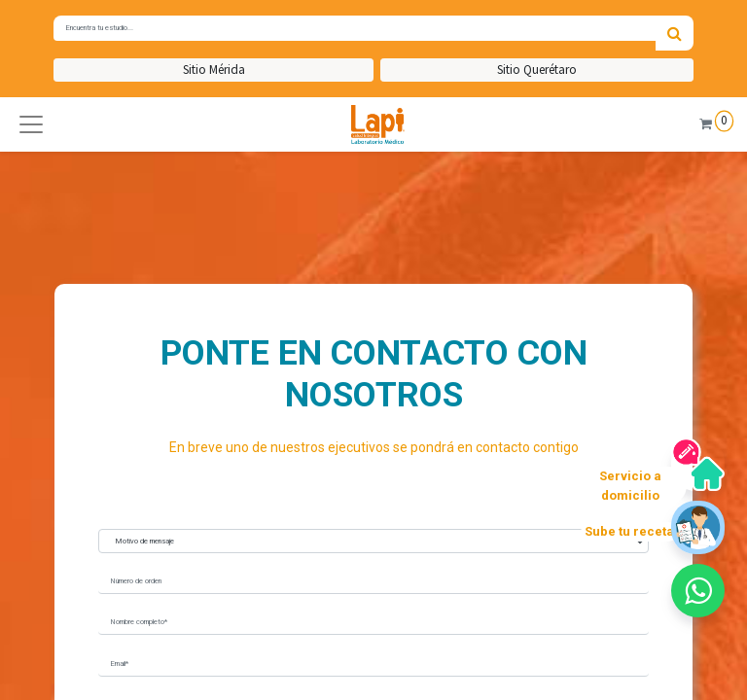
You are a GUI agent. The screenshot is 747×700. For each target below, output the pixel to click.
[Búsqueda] (675, 33)
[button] (31, 124)
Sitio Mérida (214, 70)
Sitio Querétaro (537, 70)
